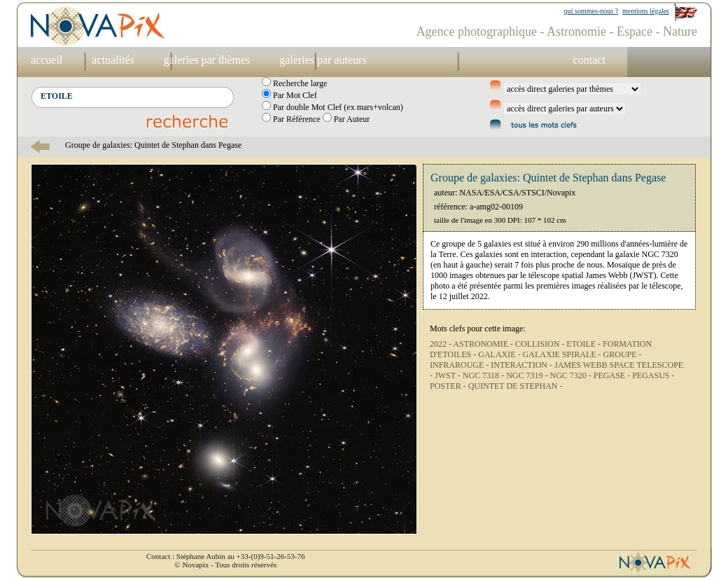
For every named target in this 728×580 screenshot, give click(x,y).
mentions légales (646, 11)
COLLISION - (541, 344)
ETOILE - (584, 344)
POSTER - (449, 386)
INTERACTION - (523, 365)
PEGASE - (613, 375)
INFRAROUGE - (460, 365)
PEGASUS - (653, 375)
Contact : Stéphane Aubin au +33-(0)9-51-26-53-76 (225, 556)
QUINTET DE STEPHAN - (516, 386)
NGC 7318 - (484, 375)
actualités (113, 60)
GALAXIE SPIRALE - (563, 354)
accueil (47, 60)
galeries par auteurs (323, 60)
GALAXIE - (500, 354)
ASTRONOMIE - (484, 344)
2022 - (441, 344)
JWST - (449, 375)
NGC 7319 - (528, 375)
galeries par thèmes (207, 60)
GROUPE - (623, 354)
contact (589, 60)
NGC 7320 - (571, 375)
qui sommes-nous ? (591, 11)
